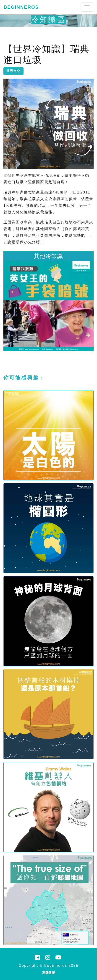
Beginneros (21, 7)
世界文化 (13, 71)
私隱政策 (49, 973)
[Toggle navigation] (87, 7)
